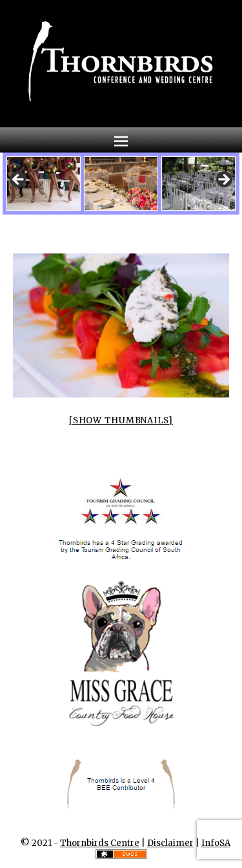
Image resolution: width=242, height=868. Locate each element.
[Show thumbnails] (121, 420)
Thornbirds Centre (100, 843)
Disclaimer (170, 843)
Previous (19, 180)
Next (223, 180)
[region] (121, 184)
